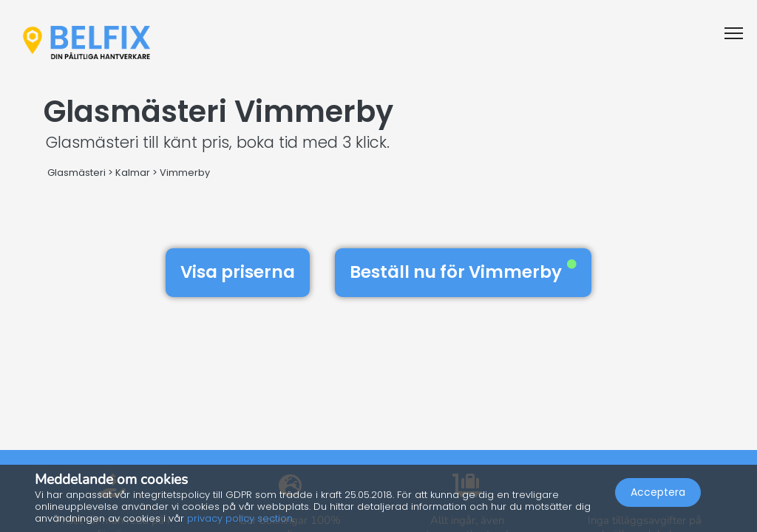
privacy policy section (240, 518)
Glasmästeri (77, 173)
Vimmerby (185, 173)
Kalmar (133, 173)
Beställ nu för (463, 272)
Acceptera (658, 492)
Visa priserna (238, 272)
